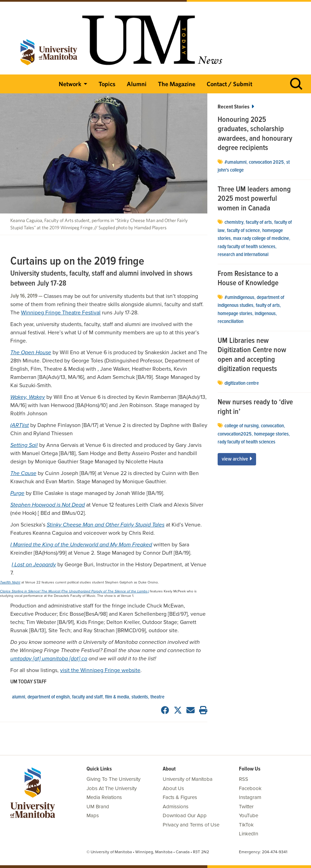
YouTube (249, 815)
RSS (244, 779)
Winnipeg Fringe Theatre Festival (61, 313)
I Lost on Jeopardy (34, 565)
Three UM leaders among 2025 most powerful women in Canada (254, 199)
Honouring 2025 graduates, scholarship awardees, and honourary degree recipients (255, 134)
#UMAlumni (235, 162)
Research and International (243, 255)
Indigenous (265, 314)
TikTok (246, 825)
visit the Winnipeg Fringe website (100, 670)
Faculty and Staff (87, 697)
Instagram (250, 797)
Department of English (49, 697)
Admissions (176, 807)
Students (140, 697)
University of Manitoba (188, 779)
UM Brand (98, 807)
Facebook (250, 788)
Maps (93, 815)
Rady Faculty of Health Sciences (246, 247)
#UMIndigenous (239, 298)
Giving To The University (113, 779)
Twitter (246, 807)
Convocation (272, 426)
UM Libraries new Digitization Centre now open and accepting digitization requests (252, 355)
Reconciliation (231, 322)
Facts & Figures (180, 797)
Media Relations (104, 797)
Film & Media (117, 697)
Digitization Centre (242, 383)
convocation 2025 (266, 162)
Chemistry (234, 222)
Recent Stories (236, 107)
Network (70, 84)
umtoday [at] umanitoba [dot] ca (49, 659)
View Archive (237, 459)
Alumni (137, 84)
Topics (107, 84)
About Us (173, 788)
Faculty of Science (243, 231)
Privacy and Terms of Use (191, 825)
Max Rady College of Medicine (261, 239)
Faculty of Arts (259, 222)
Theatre (157, 697)
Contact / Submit (229, 84)
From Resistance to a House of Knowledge (248, 279)
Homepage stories (235, 314)
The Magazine (177, 84)
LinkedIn (249, 834)
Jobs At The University (112, 788)
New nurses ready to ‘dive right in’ (255, 407)
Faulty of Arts (268, 305)
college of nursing (241, 426)
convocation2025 (235, 434)
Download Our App (185, 815)
